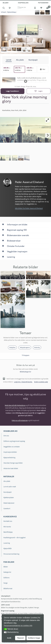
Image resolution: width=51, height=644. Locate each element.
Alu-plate (7, 481)
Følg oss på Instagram (20, 420)
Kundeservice (10, 517)
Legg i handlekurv (12, 91)
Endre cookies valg (41, 382)
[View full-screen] (47, 120)
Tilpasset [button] (20, 638)
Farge (6, 583)
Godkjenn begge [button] (34, 638)
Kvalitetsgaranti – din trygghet (15, 537)
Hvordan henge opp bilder (13, 463)
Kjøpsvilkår (8, 548)
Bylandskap (12, 12)
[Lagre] (39, 91)
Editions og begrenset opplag (14, 441)
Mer (43, 69)
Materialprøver (9, 503)
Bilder (6, 3)
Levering (7, 543)
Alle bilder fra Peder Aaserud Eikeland (29, 208)
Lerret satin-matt (10, 487)
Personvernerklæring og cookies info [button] (18, 626)
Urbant (3, 12)
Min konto (7, 527)
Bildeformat (8, 588)
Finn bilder (9, 562)
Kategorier (7, 572)
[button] (5, 629)
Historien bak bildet (11, 468)
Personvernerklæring (11, 554)
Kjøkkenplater (9, 497)
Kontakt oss (8, 521)
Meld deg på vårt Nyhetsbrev (15, 405)
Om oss (6, 436)
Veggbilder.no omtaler (12, 447)
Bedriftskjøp (8, 532)
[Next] (47, 135)
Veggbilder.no (10, 431)
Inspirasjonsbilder (10, 452)
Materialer (9, 476)
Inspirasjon (23, 3)
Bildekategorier (25, 372)
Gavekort (7, 508)
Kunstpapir (8, 492)
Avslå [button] (9, 638)
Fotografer (43, 3)
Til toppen (26, 355)
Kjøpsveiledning (9, 457)
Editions (7, 578)
